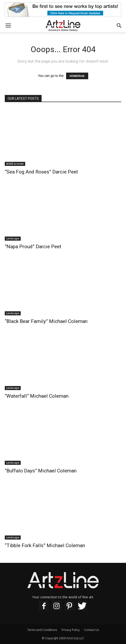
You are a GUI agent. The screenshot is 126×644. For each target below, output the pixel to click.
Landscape (13, 238)
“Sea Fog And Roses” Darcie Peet (41, 172)
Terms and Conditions (42, 630)
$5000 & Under (15, 164)
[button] (119, 26)
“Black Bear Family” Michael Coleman (46, 321)
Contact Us (92, 630)
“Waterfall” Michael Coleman (37, 396)
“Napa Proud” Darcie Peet (33, 247)
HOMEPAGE (77, 76)
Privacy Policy (71, 630)
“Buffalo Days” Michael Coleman (41, 471)
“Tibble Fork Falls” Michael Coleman (45, 545)
